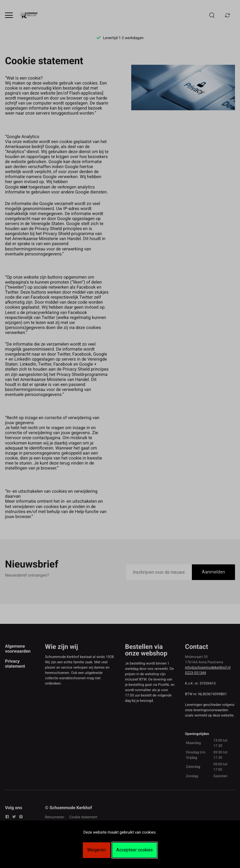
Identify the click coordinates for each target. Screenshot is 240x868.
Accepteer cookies (135, 850)
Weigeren (97, 850)
